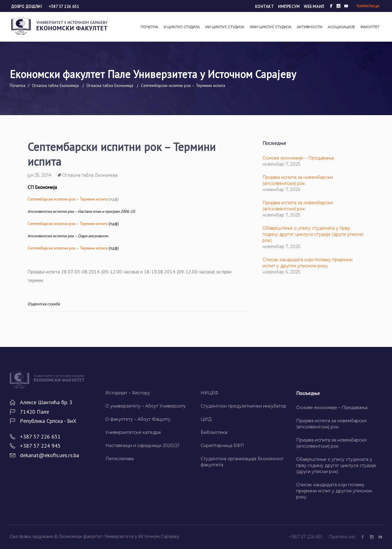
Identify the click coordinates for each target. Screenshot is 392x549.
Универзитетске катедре (133, 432)
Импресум (289, 7)
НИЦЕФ (209, 393)
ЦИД (206, 419)
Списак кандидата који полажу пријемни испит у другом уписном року (334, 491)
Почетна (18, 85)
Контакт (265, 7)
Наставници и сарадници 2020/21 (142, 446)
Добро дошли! (27, 7)
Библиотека (214, 432)
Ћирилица (368, 6)
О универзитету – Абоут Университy (146, 406)
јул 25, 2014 (40, 175)
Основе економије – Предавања (298, 158)
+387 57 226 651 (64, 7)
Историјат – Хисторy (128, 393)
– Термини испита (68, 224)
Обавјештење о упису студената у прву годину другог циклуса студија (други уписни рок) (313, 234)
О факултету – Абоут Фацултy (138, 419)
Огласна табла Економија (55, 85)
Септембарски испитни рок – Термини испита (68, 199)
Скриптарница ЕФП (222, 446)
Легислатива (119, 459)
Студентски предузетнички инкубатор (243, 406)
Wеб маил (314, 7)
